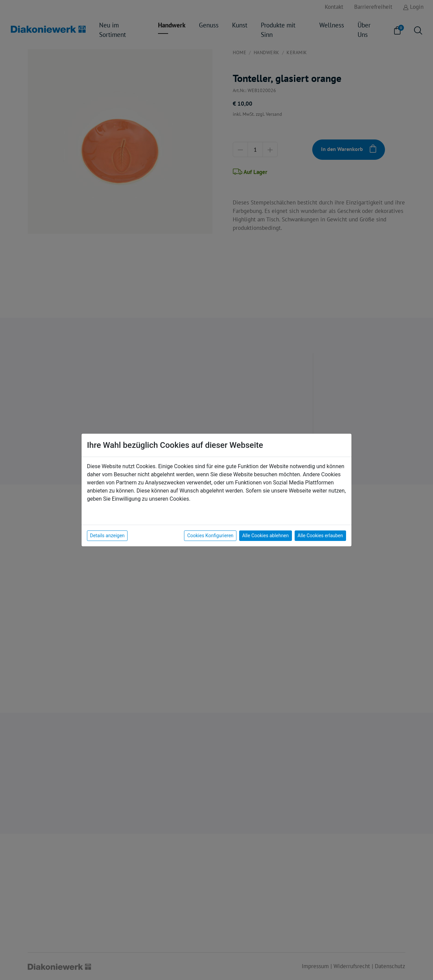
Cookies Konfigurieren (210, 536)
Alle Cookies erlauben (320, 536)
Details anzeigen (107, 536)
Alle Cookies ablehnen (265, 536)
